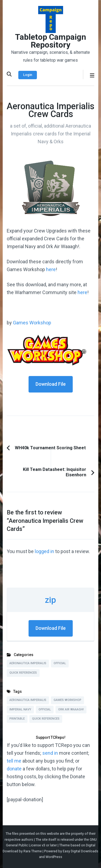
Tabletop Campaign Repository (51, 41)
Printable (17, 719)
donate (14, 769)
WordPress (54, 857)
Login (28, 75)
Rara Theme (33, 851)
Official (60, 663)
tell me (14, 761)
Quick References (23, 673)
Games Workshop (32, 323)
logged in (44, 551)
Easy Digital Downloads (81, 851)
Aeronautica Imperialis (28, 663)
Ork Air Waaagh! (71, 709)
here (51, 269)
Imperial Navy (20, 709)
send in (50, 753)
